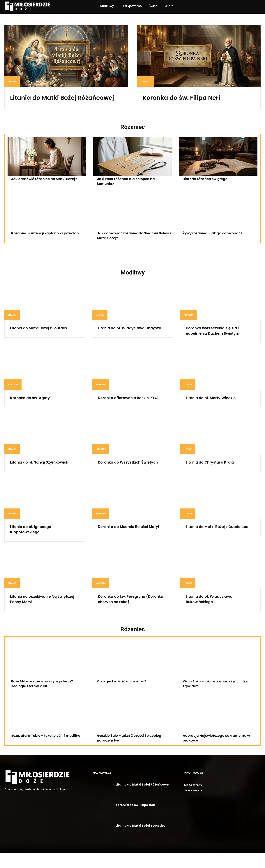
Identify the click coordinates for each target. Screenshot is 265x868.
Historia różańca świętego (207, 189)
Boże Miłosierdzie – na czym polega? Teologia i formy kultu (46, 699)
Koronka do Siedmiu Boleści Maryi (127, 545)
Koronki (145, 81)
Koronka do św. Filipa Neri (192, 97)
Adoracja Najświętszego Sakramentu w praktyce (220, 753)
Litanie (12, 81)
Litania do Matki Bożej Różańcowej (52, 102)
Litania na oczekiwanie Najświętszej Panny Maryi (37, 615)
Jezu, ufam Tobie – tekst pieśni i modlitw (42, 753)
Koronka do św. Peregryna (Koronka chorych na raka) (127, 615)
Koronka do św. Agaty (33, 408)
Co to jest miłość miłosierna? (124, 696)
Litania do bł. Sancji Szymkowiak (44, 477)
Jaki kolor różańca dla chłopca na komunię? (129, 191)
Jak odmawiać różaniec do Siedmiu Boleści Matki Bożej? (131, 246)
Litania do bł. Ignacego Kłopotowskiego (34, 545)
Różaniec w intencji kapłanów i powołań (49, 243)
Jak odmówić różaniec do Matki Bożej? (47, 189)
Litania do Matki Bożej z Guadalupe (210, 545)
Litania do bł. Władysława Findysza (125, 341)
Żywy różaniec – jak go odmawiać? (216, 243)
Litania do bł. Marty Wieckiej (215, 408)
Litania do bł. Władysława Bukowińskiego (213, 615)
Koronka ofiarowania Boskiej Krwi (128, 411)
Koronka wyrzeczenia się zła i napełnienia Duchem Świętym (218, 341)
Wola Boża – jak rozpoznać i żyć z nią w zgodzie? (219, 699)
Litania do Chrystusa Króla (214, 477)
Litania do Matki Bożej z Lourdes (43, 338)
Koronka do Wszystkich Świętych (132, 477)
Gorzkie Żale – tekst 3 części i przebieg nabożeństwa (133, 753)
